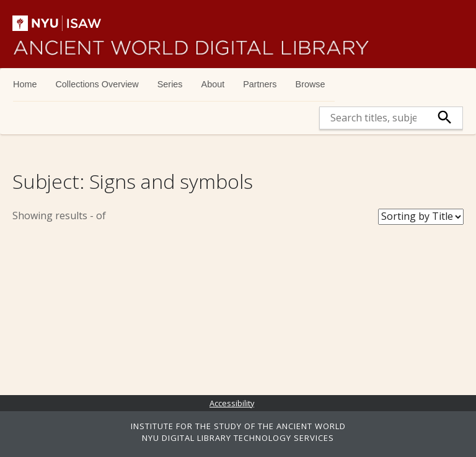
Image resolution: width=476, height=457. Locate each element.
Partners (260, 84)
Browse (311, 84)
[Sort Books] (421, 217)
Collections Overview (97, 84)
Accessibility (232, 403)
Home (25, 84)
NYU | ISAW (67, 23)
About (213, 84)
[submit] (445, 118)
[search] (373, 118)
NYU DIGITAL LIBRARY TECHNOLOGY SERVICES (238, 438)
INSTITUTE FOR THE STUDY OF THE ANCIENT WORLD (238, 426)
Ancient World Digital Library (191, 43)
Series (170, 84)
